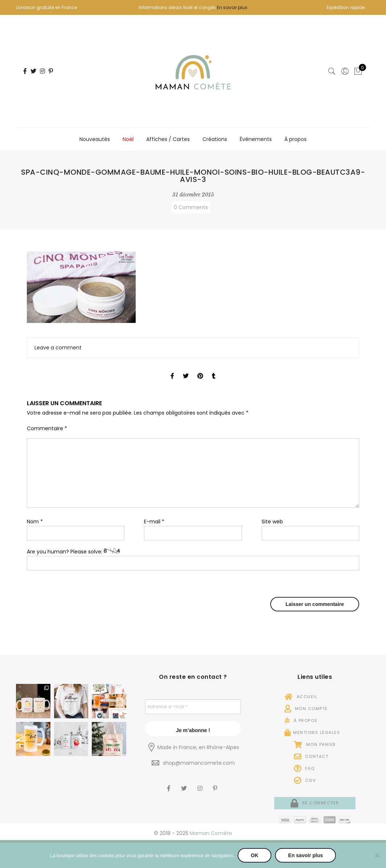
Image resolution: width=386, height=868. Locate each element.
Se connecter (315, 803)
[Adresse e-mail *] (193, 707)
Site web (272, 522)
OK (254, 855)
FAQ (304, 768)
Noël (128, 139)
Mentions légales (312, 732)
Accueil (301, 697)
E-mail (154, 522)
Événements (256, 139)
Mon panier (315, 744)
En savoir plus (232, 7)
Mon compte (306, 709)
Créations (215, 139)
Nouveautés (95, 139)
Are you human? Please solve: (193, 559)
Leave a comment (58, 348)
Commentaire (47, 428)
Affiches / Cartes (168, 139)
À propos (295, 139)
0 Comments (191, 207)
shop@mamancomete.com (199, 763)
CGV (305, 780)
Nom (35, 522)
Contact (311, 756)
